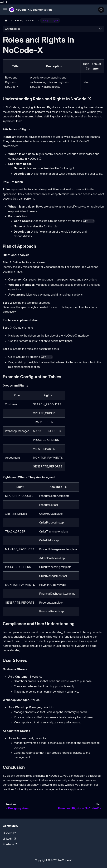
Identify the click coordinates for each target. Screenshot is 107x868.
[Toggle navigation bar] (5, 10)
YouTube (10, 844)
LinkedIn (10, 839)
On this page (13, 29)
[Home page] (6, 20)
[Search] (101, 10)
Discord (9, 833)
